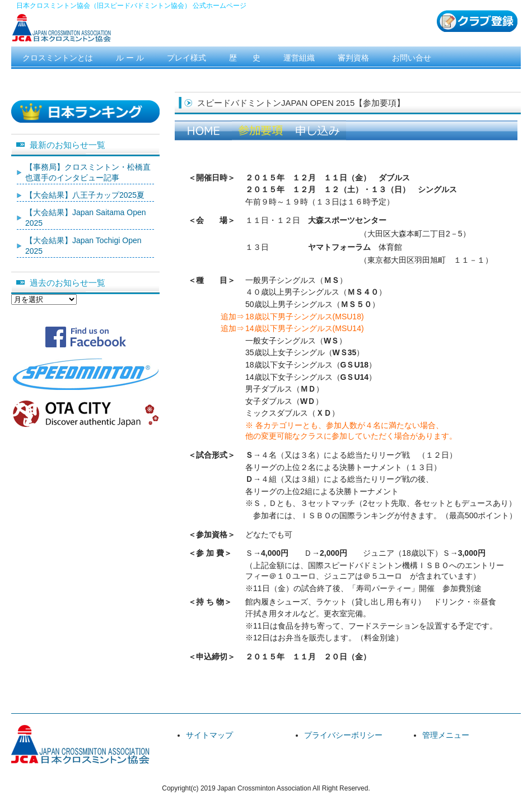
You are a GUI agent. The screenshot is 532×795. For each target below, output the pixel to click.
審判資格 (353, 58)
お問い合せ (412, 58)
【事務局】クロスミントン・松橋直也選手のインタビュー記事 (88, 173)
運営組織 (299, 58)
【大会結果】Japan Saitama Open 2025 (86, 218)
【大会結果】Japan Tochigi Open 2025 (83, 246)
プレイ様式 (186, 58)
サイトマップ (209, 735)
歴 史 (245, 58)
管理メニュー (446, 735)
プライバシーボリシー (343, 735)
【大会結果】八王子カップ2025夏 (85, 195)
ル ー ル (130, 58)
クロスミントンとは (58, 58)
